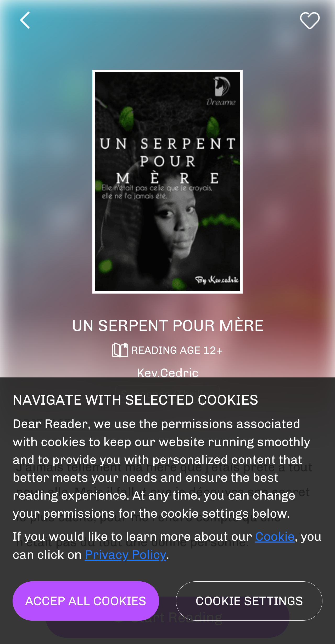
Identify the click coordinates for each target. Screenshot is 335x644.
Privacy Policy (125, 554)
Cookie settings (249, 601)
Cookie (275, 536)
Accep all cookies (86, 601)
